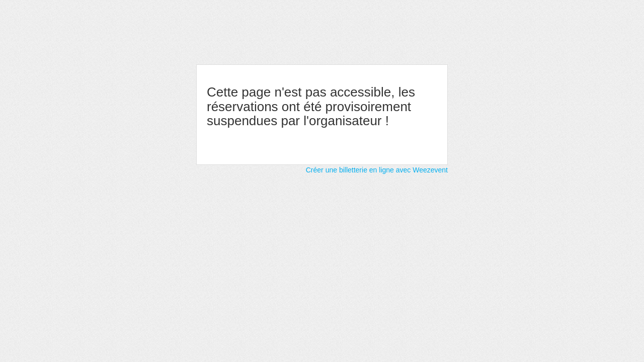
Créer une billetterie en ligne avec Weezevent (377, 170)
